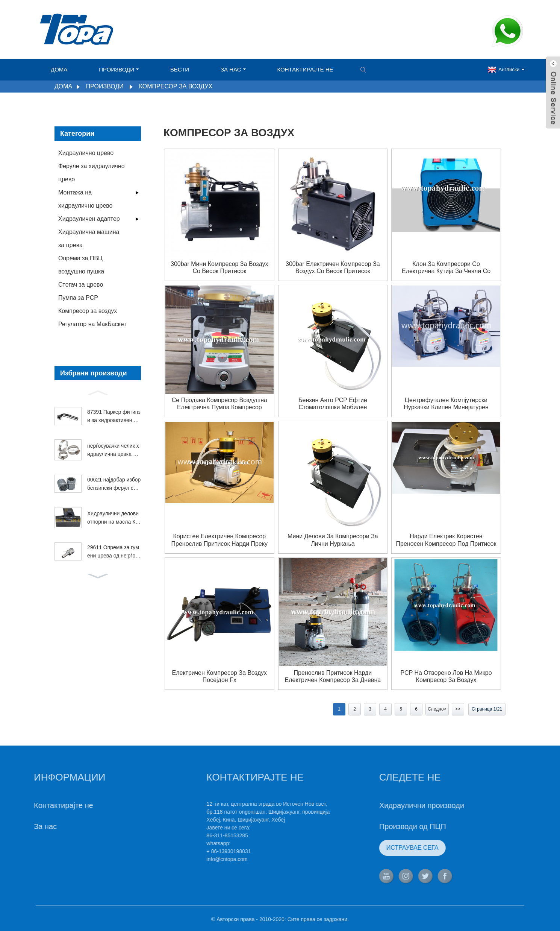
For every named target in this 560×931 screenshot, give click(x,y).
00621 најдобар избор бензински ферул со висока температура (114, 484)
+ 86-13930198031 (201, 851)
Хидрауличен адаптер (89, 219)
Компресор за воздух (176, 86)
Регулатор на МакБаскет (92, 324)
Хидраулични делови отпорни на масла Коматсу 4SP (113, 518)
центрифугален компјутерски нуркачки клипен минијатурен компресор (446, 404)
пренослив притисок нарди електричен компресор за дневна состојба (333, 677)
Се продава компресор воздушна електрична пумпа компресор (219, 404)
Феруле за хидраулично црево (92, 173)
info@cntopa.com (199, 859)
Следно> (437, 709)
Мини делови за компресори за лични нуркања (333, 540)
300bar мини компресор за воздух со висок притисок (219, 267)
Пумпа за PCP (78, 298)
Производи (119, 69)
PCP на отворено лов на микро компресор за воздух (446, 676)
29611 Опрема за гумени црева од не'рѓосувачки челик (114, 552)
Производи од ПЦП (385, 826)
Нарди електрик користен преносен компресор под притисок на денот (446, 540)
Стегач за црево (81, 285)
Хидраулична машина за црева (89, 238)
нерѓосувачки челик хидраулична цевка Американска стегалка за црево (114, 451)
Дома (59, 69)
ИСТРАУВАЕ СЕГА (384, 848)
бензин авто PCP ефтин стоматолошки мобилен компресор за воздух (333, 404)
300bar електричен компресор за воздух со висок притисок (333, 267)
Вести (180, 69)
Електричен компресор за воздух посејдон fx (220, 676)
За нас (233, 69)
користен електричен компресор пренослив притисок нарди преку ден (220, 540)
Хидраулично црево (86, 153)
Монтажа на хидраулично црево (86, 199)
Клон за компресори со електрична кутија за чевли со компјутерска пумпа (446, 268)
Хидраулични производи (394, 805)
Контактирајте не (305, 69)
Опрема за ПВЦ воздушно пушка (81, 265)
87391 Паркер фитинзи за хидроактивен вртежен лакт (114, 417)
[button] (98, 392)
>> (458, 709)
